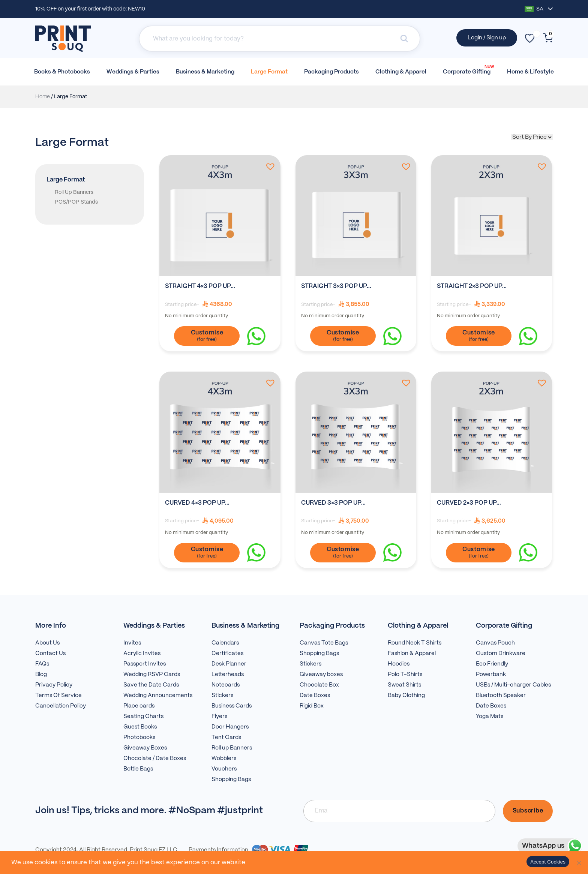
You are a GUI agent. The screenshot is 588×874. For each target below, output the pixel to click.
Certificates (227, 654)
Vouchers (224, 769)
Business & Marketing (205, 72)
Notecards (226, 685)
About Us (47, 643)
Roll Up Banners (74, 192)
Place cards (139, 706)
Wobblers (224, 759)
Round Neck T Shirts (415, 643)
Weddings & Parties (133, 72)
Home (43, 97)
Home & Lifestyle (530, 72)
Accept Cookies (548, 862)
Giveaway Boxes (145, 748)
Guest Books (140, 727)
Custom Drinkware (501, 654)
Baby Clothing (406, 696)
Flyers (219, 717)
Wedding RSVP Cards (152, 675)
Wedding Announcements (158, 696)
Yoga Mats (490, 717)
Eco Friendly (492, 664)
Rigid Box (312, 706)
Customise (207, 333)
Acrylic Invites (142, 654)
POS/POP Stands (76, 202)
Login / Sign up (487, 38)
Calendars (225, 643)
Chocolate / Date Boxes (155, 759)
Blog (41, 675)
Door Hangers (230, 727)
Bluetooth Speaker (501, 696)
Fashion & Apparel (412, 654)
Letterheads (228, 675)
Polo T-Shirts (405, 675)
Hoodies (399, 664)
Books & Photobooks (62, 72)
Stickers (222, 696)
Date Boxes (315, 696)
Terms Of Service (58, 696)
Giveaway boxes (321, 675)
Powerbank (491, 675)
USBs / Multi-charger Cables (513, 685)
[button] (269, 166)
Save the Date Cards (151, 685)
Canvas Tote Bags (324, 643)
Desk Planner (229, 664)
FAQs (42, 664)
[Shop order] (532, 137)
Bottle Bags (138, 769)
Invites (132, 643)
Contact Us (50, 654)
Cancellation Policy (61, 706)
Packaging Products (331, 72)
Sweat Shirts (404, 685)
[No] (579, 863)
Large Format (269, 72)
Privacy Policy (54, 685)
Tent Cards (226, 738)
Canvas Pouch (495, 643)
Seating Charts (143, 717)
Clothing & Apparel (401, 72)
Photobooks (139, 738)
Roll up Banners (232, 748)
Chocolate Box (319, 685)
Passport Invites (145, 664)
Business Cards (232, 706)
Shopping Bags (231, 780)
